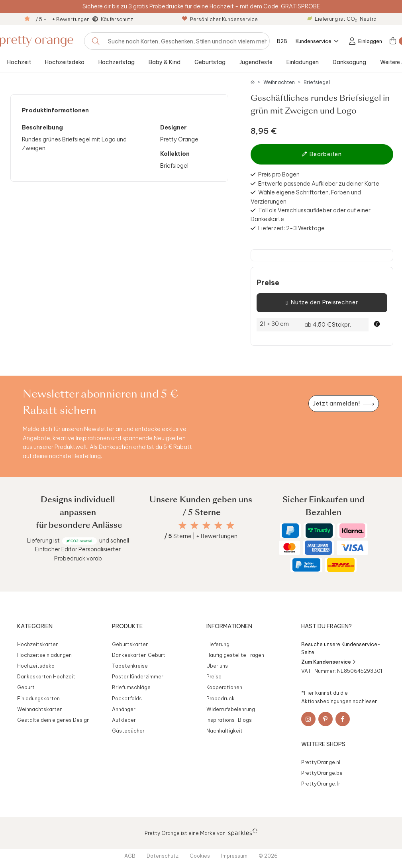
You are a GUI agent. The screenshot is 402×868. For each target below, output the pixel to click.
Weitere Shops (323, 744)
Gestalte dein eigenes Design (53, 720)
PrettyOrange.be (322, 773)
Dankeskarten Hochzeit (46, 676)
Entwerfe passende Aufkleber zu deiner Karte (319, 184)
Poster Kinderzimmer (138, 676)
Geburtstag (210, 62)
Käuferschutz (117, 19)
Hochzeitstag (117, 62)
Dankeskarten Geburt (139, 655)
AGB (130, 856)
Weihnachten (279, 82)
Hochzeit (19, 62)
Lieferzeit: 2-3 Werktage (291, 228)
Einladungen (303, 62)
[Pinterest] (326, 719)
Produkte (127, 626)
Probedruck (221, 698)
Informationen (229, 626)
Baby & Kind (165, 62)
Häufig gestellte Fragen (235, 655)
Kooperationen (224, 687)
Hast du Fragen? (327, 626)
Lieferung (218, 644)
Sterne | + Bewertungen (201, 536)
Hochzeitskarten (38, 644)
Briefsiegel (317, 82)
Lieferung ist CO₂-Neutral (342, 19)
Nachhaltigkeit (225, 731)
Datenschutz (163, 856)
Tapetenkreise (130, 666)
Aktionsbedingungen (326, 701)
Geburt (26, 687)
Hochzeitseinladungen (44, 655)
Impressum (234, 856)
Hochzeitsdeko (65, 62)
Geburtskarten (130, 644)
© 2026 (268, 856)
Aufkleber (124, 720)
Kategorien (35, 626)
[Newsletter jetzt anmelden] (343, 404)
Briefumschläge (131, 687)
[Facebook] (343, 719)
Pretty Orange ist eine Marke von (201, 832)
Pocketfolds (127, 698)
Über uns (217, 666)
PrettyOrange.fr (321, 784)
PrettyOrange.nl (321, 762)
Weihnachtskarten (40, 709)
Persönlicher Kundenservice (220, 19)
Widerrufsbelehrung (231, 709)
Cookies (200, 856)
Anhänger (124, 709)
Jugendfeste (256, 62)
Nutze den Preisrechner (322, 303)
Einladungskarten (38, 698)
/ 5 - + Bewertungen (63, 19)
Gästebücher (128, 731)
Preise (268, 283)
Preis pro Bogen (279, 174)
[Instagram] (308, 719)
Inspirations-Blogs (229, 720)
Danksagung (349, 62)
